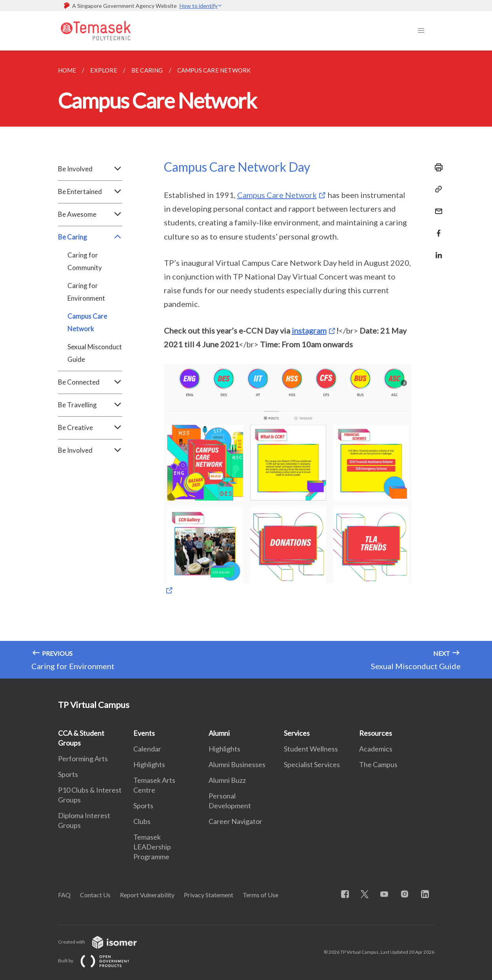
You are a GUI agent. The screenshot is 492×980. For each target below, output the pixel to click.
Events (144, 733)
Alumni (219, 733)
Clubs (142, 821)
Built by (100, 961)
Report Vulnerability (147, 895)
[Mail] (436, 206)
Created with (104, 942)
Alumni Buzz (227, 780)
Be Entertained (90, 192)
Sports (68, 774)
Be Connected (90, 382)
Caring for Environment (86, 292)
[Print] (436, 167)
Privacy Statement (209, 895)
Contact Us (95, 895)
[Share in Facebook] (436, 228)
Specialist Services (312, 764)
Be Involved (90, 169)
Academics (376, 749)
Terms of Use (261, 895)
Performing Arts (83, 759)
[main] (246, 365)
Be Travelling (90, 405)
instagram (309, 330)
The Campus (378, 764)
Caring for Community (85, 261)
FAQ (64, 895)
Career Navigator (235, 821)
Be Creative (90, 428)
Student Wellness (311, 749)
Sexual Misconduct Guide (95, 353)
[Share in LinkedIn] (436, 250)
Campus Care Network (87, 322)
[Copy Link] (436, 189)
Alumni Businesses (237, 764)
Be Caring (90, 237)
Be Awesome (90, 214)
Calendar (147, 749)
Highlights (149, 764)
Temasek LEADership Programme (152, 847)
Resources (376, 733)
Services (297, 733)
